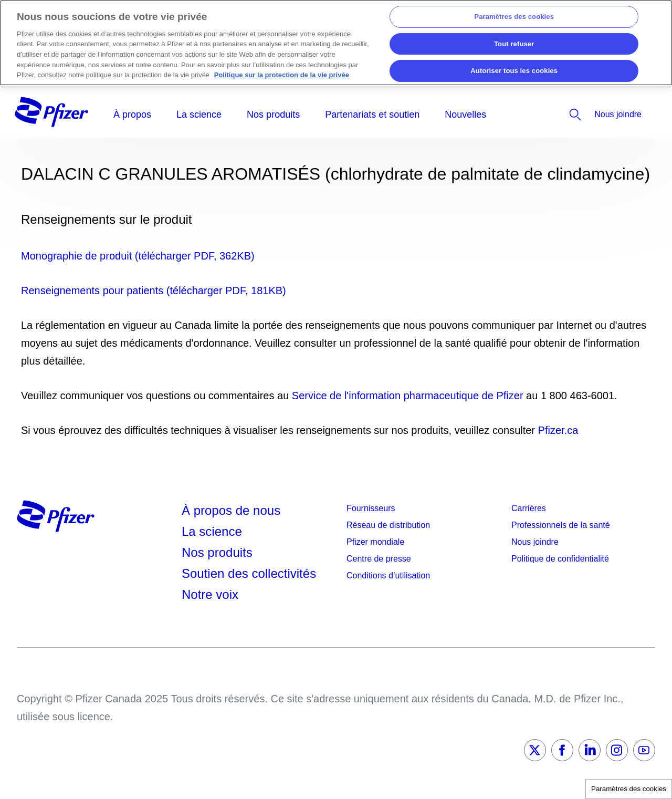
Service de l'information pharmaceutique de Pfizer (408, 396)
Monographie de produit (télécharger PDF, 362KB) (138, 256)
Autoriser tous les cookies (514, 71)
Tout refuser (514, 44)
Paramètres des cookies (629, 789)
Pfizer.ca (558, 430)
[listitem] (547, 115)
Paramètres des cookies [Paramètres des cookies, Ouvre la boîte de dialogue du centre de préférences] (514, 17)
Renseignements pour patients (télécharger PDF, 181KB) (154, 290)
